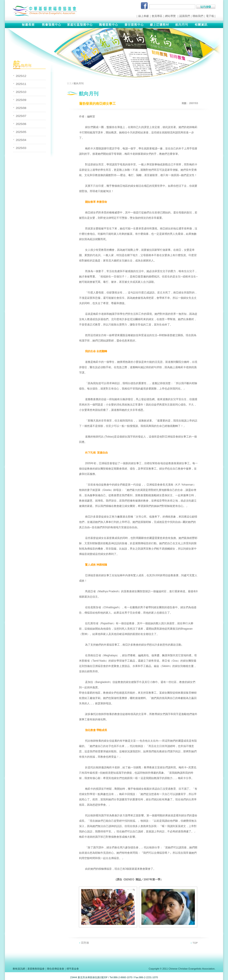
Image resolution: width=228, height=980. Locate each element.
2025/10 (21, 92)
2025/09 (21, 100)
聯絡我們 (198, 16)
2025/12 (21, 76)
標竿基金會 (73, 969)
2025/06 (21, 124)
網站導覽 (170, 16)
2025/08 (21, 108)
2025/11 (21, 84)
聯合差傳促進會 (56, 969)
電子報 (210, 16)
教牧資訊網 (19, 969)
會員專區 (157, 16)
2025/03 (21, 148)
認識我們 (185, 16)
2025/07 (21, 116)
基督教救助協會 (36, 969)
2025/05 (21, 132)
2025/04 (21, 140)
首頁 (69, 83)
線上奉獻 (144, 16)
